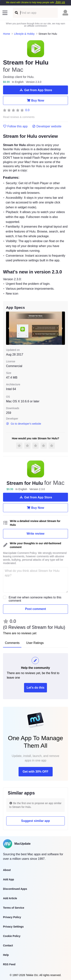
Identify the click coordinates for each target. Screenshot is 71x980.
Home (7, 34)
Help (6, 955)
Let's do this (36, 688)
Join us (60, 2)
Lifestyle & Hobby (24, 34)
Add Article (10, 898)
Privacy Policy (12, 917)
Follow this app (15, 126)
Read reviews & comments (19, 117)
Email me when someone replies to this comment (35, 599)
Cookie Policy (12, 936)
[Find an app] (16, 13)
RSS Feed (9, 964)
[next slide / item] (62, 328)
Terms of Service (14, 908)
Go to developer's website (24, 424)
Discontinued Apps (15, 889)
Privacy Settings (13, 927)
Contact (8, 945)
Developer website (47, 126)
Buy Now (35, 100)
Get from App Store (35, 90)
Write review (36, 534)
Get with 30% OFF (35, 772)
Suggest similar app (35, 821)
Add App (9, 879)
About (7, 870)
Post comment (35, 609)
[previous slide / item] (9, 328)
